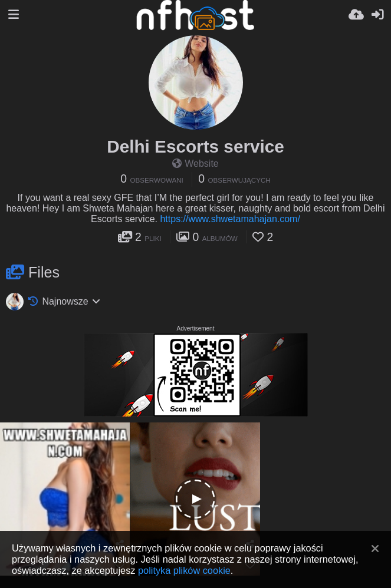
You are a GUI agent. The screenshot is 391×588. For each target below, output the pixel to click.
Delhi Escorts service (195, 146)
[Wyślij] (356, 15)
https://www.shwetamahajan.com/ (230, 219)
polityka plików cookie (184, 570)
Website (195, 163)
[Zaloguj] (377, 15)
